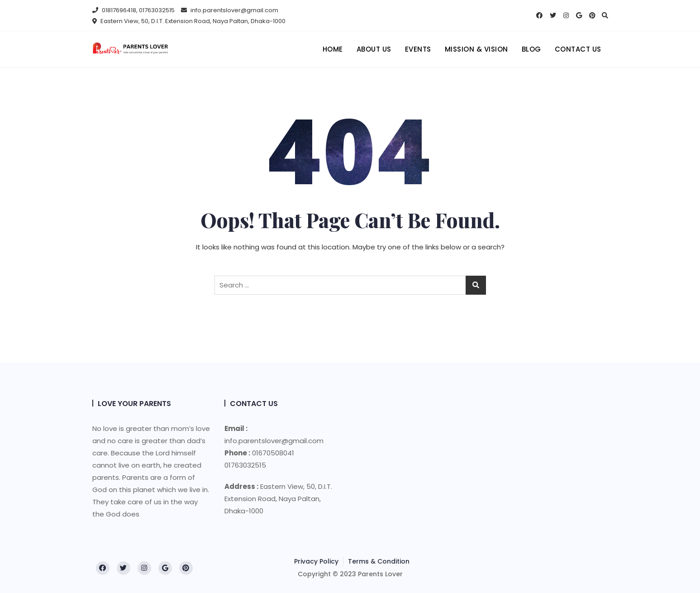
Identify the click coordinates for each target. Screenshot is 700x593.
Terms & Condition (379, 561)
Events (418, 49)
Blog (531, 49)
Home (333, 49)
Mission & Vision (476, 49)
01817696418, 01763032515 (133, 10)
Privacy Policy (316, 561)
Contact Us (578, 49)
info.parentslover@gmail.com (230, 10)
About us (374, 49)
